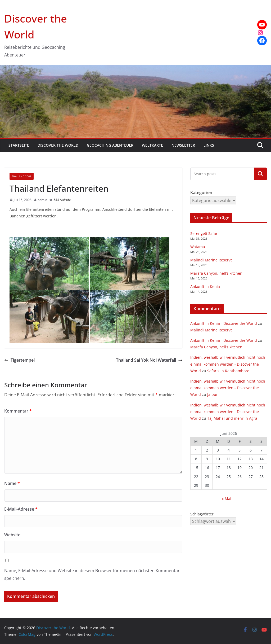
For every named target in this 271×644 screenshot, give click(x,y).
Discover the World (58, 145)
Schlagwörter (202, 514)
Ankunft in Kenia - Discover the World (224, 323)
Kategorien (260, 174)
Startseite (19, 145)
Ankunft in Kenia (205, 286)
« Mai (227, 499)
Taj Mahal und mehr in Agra (232, 418)
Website (12, 535)
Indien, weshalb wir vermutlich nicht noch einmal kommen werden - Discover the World (228, 364)
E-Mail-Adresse (21, 509)
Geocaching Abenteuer (110, 145)
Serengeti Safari (204, 233)
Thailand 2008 (22, 176)
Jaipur (213, 394)
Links (209, 145)
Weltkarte (152, 145)
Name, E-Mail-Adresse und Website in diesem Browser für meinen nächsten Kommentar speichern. (92, 574)
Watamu (198, 247)
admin (42, 200)
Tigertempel (19, 360)
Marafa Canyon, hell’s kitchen (216, 273)
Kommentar (18, 411)
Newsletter (183, 145)
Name (12, 483)
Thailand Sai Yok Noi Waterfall (149, 360)
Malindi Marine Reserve (211, 260)
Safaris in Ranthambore (228, 371)
